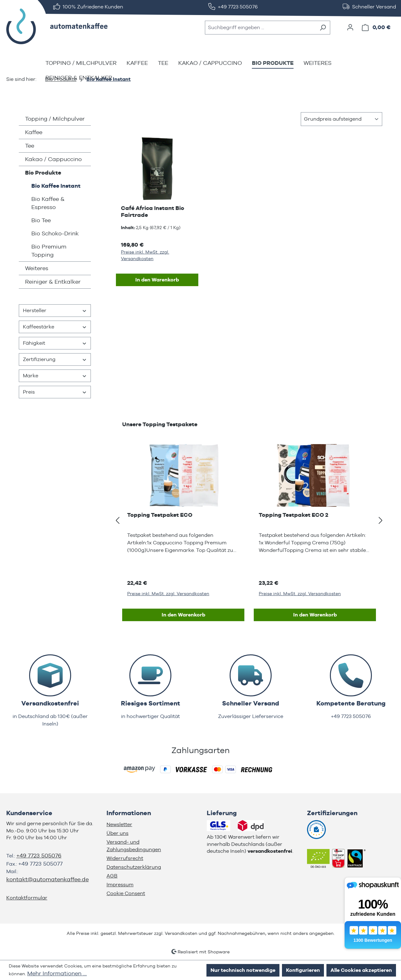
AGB (112, 876)
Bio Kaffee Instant (56, 186)
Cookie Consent (126, 893)
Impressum (120, 885)
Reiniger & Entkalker (53, 282)
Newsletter (119, 824)
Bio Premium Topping (49, 251)
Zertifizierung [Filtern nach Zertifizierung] (55, 359)
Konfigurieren (303, 970)
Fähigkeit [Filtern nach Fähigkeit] (55, 343)
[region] (249, 521)
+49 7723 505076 (39, 855)
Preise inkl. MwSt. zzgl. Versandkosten (145, 255)
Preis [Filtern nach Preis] (55, 392)
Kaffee (34, 132)
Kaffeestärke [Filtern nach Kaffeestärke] (55, 327)
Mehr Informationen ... (57, 973)
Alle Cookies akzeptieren (361, 970)
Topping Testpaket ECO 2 (294, 515)
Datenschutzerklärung (134, 867)
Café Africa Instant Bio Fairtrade (153, 211)
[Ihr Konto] (350, 27)
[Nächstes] (381, 521)
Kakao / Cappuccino (53, 159)
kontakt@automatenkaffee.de (47, 879)
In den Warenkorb (157, 280)
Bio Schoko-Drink (55, 233)
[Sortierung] (341, 119)
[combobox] (260, 28)
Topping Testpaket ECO (160, 515)
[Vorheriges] (117, 521)
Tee (30, 146)
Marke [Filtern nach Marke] (55, 376)
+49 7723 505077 (40, 864)
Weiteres (37, 268)
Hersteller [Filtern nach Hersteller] (55, 310)
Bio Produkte (43, 173)
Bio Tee (41, 220)
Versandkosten (181, 933)
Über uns (117, 833)
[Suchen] (323, 28)
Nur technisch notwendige (243, 970)
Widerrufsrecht (125, 858)
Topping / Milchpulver (55, 119)
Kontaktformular (27, 898)
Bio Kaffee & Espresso (48, 203)
